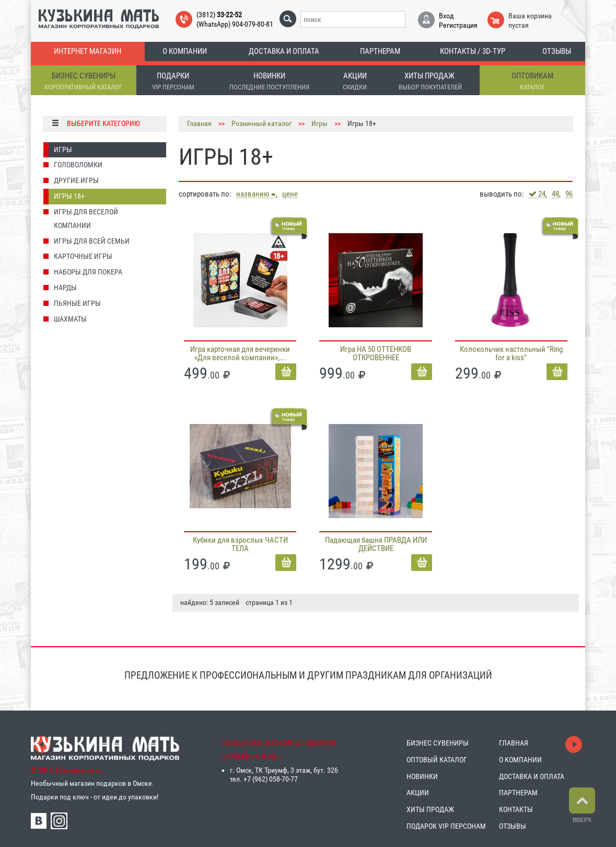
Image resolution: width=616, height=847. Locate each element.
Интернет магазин (88, 51)
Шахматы (70, 319)
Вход (446, 16)
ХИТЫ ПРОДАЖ (430, 809)
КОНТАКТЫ (516, 809)
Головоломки (78, 165)
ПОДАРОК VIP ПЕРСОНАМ (446, 826)
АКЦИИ (418, 793)
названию (256, 194)
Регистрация (458, 25)
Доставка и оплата (284, 51)
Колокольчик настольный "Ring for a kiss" (511, 353)
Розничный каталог (261, 123)
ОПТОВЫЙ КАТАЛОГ (437, 760)
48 (555, 194)
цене (290, 194)
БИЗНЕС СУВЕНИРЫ (438, 743)
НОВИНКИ (422, 776)
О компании (185, 51)
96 (569, 194)
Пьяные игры (77, 303)
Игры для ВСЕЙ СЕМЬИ (92, 241)
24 (537, 194)
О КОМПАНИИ (520, 760)
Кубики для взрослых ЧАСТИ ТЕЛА (240, 544)
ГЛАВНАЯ (514, 743)
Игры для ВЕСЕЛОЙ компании (86, 219)
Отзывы (557, 51)
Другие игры (76, 180)
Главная (199, 123)
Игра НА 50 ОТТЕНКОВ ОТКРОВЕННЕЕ (376, 353)
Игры (63, 150)
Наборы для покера (88, 272)
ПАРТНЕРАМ (518, 793)
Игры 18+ (69, 196)
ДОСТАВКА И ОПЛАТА (532, 776)
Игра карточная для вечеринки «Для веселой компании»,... (240, 353)
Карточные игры (83, 256)
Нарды (65, 288)
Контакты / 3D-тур (473, 51)
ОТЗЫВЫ (513, 826)
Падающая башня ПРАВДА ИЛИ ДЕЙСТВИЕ (376, 544)
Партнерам (380, 51)
